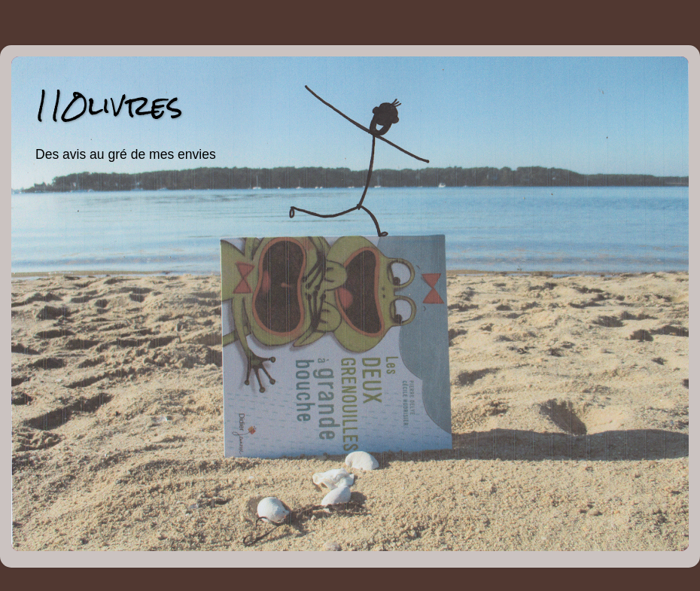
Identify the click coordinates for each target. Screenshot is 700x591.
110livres (108, 105)
